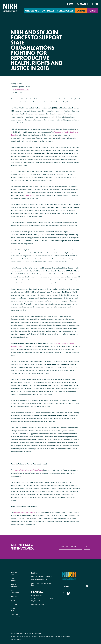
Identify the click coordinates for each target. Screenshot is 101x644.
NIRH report (30, 195)
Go (87, 547)
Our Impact (48, 11)
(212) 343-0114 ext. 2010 (67, 636)
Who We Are (32, 11)
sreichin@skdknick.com (21, 90)
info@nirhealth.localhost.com (49, 636)
